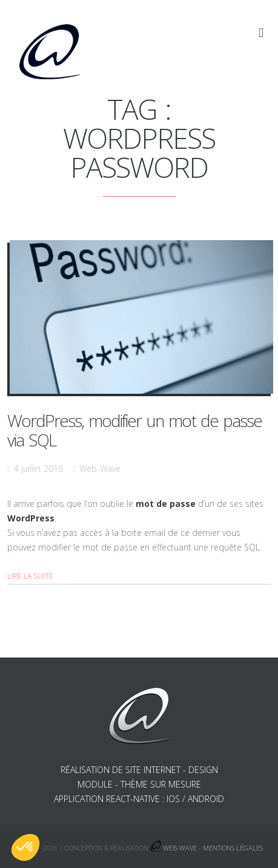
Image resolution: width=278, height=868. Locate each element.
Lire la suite (30, 576)
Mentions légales (233, 848)
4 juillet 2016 (38, 468)
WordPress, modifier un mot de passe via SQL (134, 430)
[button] (25, 847)
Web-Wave (100, 468)
